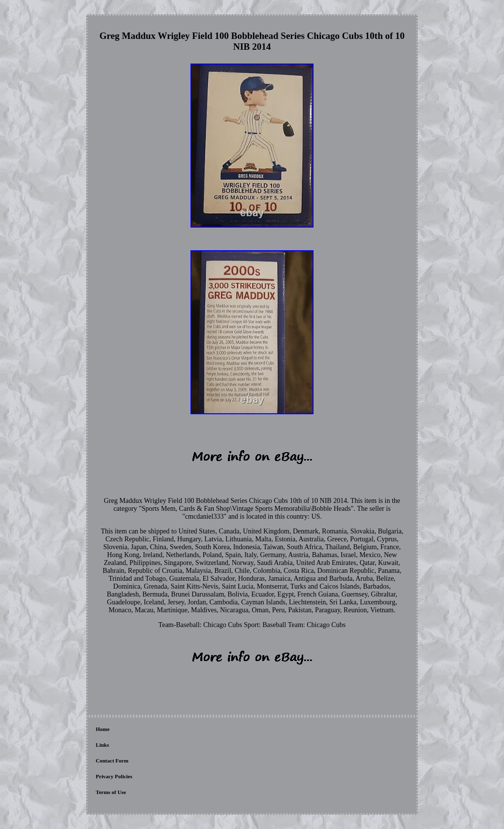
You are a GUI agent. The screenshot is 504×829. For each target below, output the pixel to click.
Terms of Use (111, 792)
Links (103, 745)
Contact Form (112, 761)
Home (103, 729)
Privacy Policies (114, 776)
